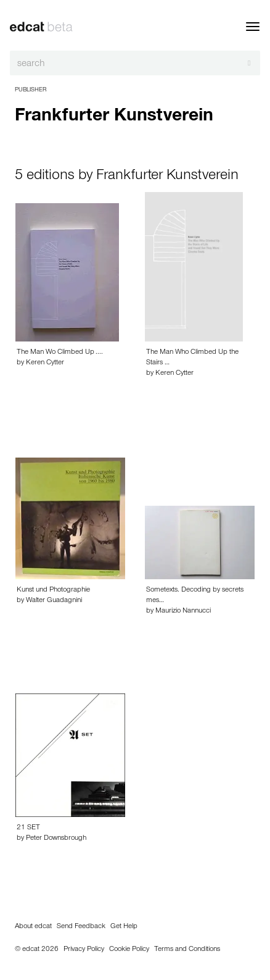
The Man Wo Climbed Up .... (60, 353)
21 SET (28, 828)
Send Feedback (81, 927)
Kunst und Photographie (53, 590)
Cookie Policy (129, 950)
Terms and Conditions (187, 950)
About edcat (33, 927)
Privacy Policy (84, 950)
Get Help (124, 927)
